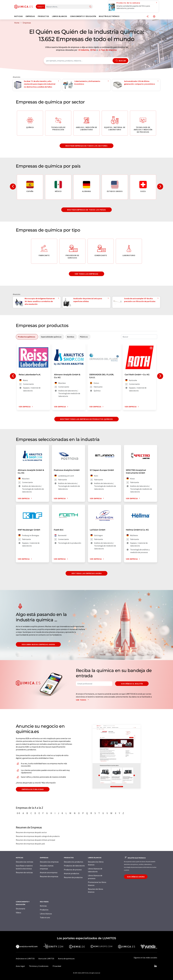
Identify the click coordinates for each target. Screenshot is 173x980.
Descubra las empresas (49, 862)
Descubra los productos (74, 862)
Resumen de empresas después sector (31, 832)
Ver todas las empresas (86, 274)
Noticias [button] (19, 16)
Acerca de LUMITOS (46, 959)
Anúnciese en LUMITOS (25, 959)
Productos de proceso (73, 870)
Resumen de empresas (49, 876)
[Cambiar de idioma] (154, 17)
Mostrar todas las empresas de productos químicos (86, 419)
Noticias (43, 906)
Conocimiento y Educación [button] (83, 16)
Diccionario (20, 909)
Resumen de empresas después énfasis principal (36, 840)
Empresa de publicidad (33, 789)
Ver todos (83, 700)
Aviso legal (20, 966)
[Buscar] (90, 7)
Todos (40, 7)
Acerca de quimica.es (66, 959)
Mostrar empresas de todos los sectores (86, 146)
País (94, 50)
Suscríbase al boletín (132, 684)
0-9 (18, 813)
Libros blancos (46, 914)
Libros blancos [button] (60, 16)
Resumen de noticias (24, 872)
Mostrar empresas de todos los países (86, 210)
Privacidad (57, 966)
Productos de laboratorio (74, 866)
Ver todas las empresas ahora (87, 573)
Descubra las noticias (25, 862)
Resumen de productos (73, 877)
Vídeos (19, 913)
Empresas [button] (30, 16)
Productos (44, 910)
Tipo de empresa (109, 50)
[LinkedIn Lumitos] (155, 966)
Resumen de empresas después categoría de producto (38, 836)
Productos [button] (43, 16)
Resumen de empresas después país (30, 844)
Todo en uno (45, 917)
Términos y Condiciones (39, 966)
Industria (85, 50)
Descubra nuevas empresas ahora (38, 644)
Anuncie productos (72, 873)
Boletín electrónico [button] (109, 16)
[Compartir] (148, 17)
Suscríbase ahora (136, 877)
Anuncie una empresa (49, 872)
